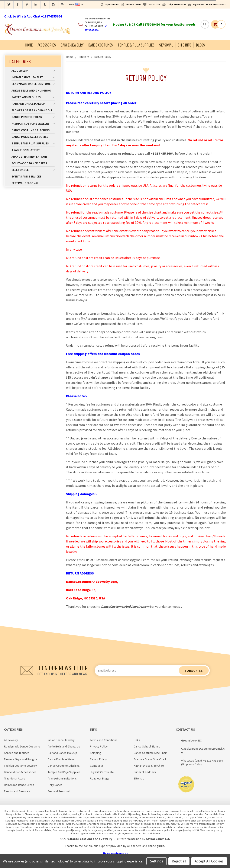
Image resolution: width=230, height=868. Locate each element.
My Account (112, 4)
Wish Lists (154, 4)
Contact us (97, 766)
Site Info (184, 45)
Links (137, 740)
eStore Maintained (129, 839)
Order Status (134, 4)
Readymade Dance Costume (33, 84)
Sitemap (139, 778)
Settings (157, 861)
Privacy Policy (99, 746)
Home (29, 45)
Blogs (200, 45)
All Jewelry (33, 71)
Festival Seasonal (25, 183)
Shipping (95, 753)
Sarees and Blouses (33, 97)
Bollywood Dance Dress (29, 163)
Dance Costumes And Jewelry (91, 839)
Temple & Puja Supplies (136, 45)
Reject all (179, 861)
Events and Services (26, 176)
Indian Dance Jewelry (33, 77)
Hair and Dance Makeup (33, 104)
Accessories (47, 45)
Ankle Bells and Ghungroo (31, 90)
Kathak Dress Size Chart (149, 766)
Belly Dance (33, 170)
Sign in (197, 4)
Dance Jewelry (72, 45)
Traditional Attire (26, 150)
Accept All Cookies (209, 861)
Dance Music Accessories (30, 137)
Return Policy (103, 57)
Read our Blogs (100, 778)
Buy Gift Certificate (102, 772)
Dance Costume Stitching (31, 130)
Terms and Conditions (104, 740)
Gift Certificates (177, 4)
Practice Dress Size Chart (150, 759)
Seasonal (166, 45)
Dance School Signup (147, 746)
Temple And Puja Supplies (33, 143)
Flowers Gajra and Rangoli (32, 110)
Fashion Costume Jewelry (33, 124)
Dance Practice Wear (33, 117)
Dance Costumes (101, 45)
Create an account (215, 4)
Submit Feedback (145, 772)
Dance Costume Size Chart (150, 753)
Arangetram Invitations (30, 157)
